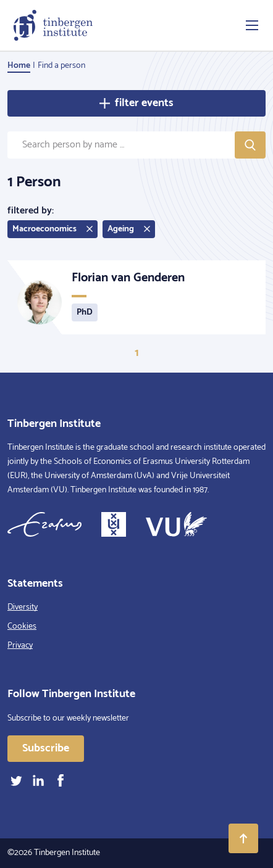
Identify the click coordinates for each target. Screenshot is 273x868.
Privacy (20, 646)
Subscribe (46, 748)
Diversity (23, 607)
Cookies (22, 626)
